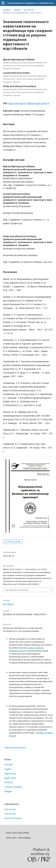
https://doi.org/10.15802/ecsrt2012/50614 (29, 103)
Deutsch (9, 782)
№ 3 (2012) (29, 10)
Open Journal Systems (15, 747)
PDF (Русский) (14, 542)
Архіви (17, 10)
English (8, 769)
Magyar (8, 791)
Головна (7, 10)
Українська (10, 773)
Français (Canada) (13, 787)
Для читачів (10, 809)
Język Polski (10, 778)
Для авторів (10, 814)
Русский (9, 765)
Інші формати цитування (17, 590)
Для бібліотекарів (13, 818)
